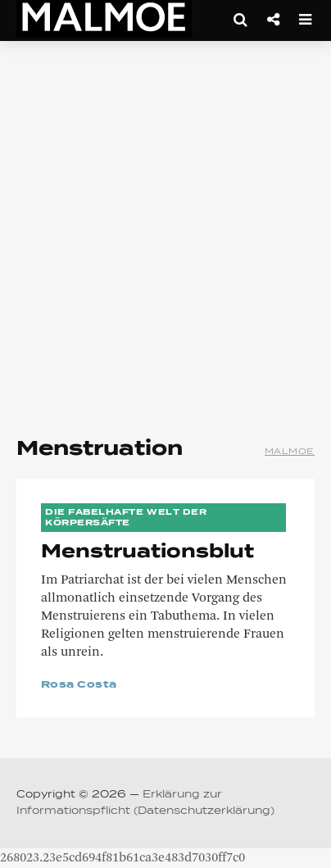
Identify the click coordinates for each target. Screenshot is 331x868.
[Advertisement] (165, 231)
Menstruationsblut (147, 552)
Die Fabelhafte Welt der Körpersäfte (126, 517)
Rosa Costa (79, 685)
